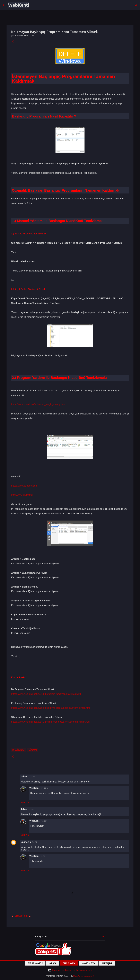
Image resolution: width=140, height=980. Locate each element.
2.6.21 (34, 842)
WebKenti (19, 5)
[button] (13, 41)
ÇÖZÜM (33, 750)
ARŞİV (53, 963)
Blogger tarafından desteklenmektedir (70, 970)
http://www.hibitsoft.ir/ (22, 495)
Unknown (26, 842)
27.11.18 (32, 777)
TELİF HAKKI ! (35, 963)
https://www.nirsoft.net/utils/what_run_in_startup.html (38, 404)
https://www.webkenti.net (84, 976)
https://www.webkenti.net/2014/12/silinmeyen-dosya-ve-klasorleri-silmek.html (51, 722)
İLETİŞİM (107, 963)
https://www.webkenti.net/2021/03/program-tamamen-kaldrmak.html (46, 694)
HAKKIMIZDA (89, 963)
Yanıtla (25, 802)
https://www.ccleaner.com (24, 486)
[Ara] (136, 5)
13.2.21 (31, 809)
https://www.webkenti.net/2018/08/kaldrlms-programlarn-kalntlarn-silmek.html (51, 708)
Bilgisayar (19, 750)
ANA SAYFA (69, 963)
